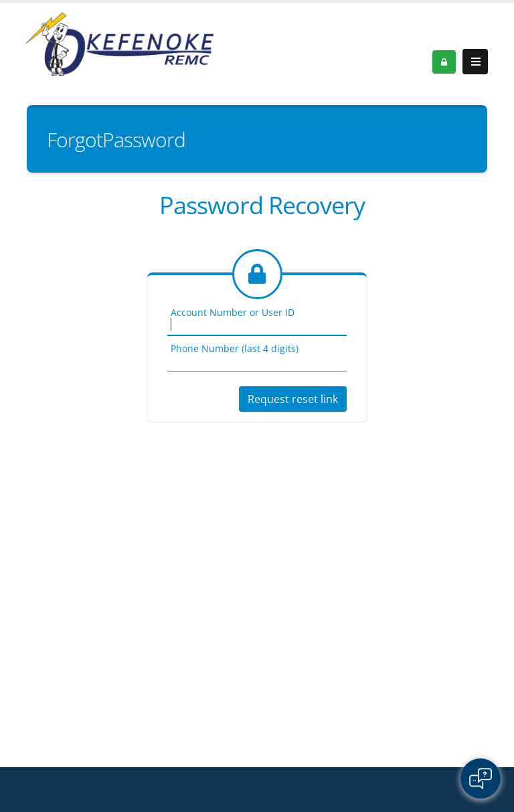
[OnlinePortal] (120, 43)
